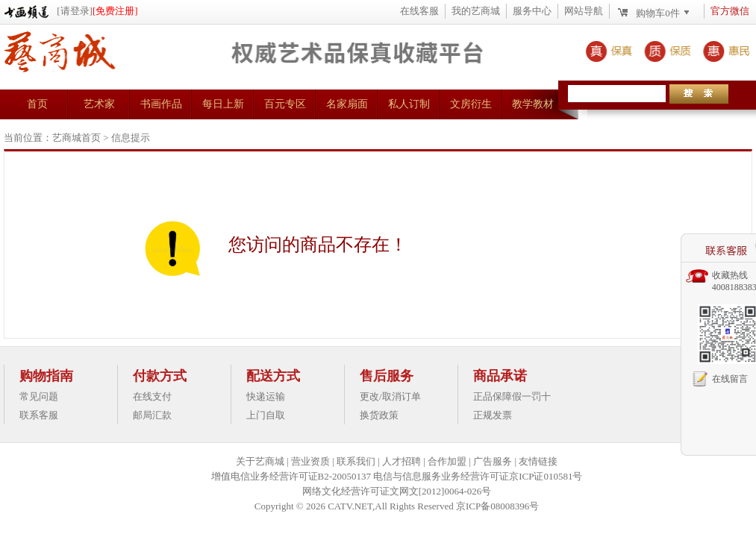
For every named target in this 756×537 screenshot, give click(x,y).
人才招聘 (402, 461)
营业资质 (310, 461)
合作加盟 (447, 461)
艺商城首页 (76, 138)
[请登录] (75, 11)
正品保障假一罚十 (512, 396)
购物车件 (658, 13)
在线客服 (419, 11)
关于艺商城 (260, 461)
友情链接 (538, 461)
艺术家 (99, 104)
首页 (37, 104)
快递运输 (266, 396)
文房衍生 (471, 104)
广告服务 (493, 461)
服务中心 (532, 11)
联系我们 (356, 461)
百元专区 (285, 104)
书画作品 (161, 104)
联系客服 (39, 415)
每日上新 (223, 104)
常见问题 (39, 396)
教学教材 (533, 104)
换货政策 (379, 415)
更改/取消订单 (390, 396)
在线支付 (152, 396)
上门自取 (266, 415)
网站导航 (584, 11)
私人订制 (409, 104)
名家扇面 (347, 104)
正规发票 (493, 415)
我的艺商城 (476, 11)
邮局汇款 (152, 415)
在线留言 (730, 379)
